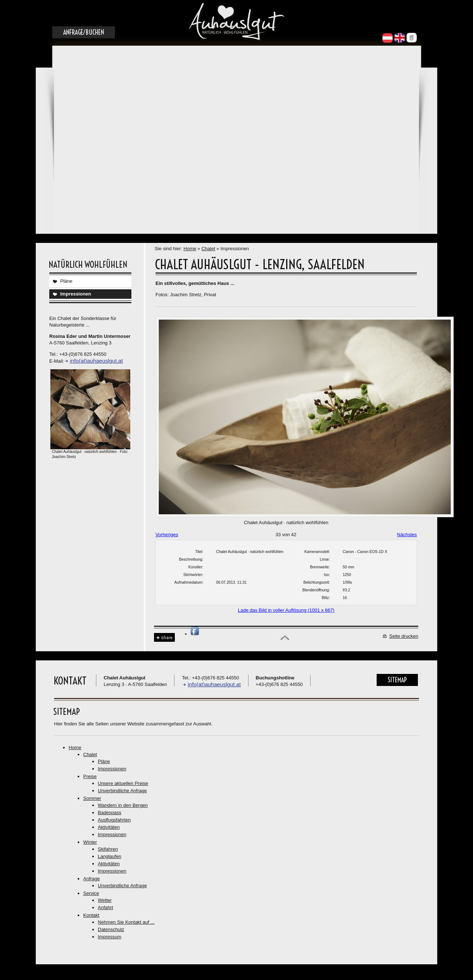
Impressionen (76, 294)
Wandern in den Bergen (123, 805)
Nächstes (407, 535)
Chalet (208, 249)
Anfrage (92, 879)
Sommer (92, 798)
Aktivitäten (109, 827)
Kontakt (91, 915)
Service (91, 893)
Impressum (109, 937)
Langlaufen (109, 856)
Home (190, 249)
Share (164, 638)
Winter (90, 842)
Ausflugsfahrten (114, 820)
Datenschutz (111, 929)
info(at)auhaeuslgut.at (96, 361)
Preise (90, 776)
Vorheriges (167, 535)
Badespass (109, 813)
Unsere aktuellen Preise (123, 783)
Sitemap (397, 680)
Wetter (105, 900)
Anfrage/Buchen (84, 32)
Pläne (66, 281)
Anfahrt (105, 907)
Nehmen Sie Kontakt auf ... (126, 922)
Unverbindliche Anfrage (122, 791)
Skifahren (108, 849)
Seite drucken (404, 636)
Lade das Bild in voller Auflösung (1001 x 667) (286, 610)
